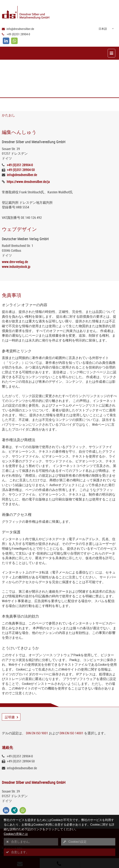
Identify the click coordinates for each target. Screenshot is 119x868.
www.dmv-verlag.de (15, 262)
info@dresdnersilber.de (20, 29)
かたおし (9, 115)
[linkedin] (6, 41)
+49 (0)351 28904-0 (18, 34)
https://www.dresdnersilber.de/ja (28, 182)
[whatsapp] (14, 41)
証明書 (10, 717)
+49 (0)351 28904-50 (21, 170)
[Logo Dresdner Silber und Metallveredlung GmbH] (60, 13)
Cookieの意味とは (16, 834)
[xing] (14, 810)
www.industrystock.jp (16, 267)
